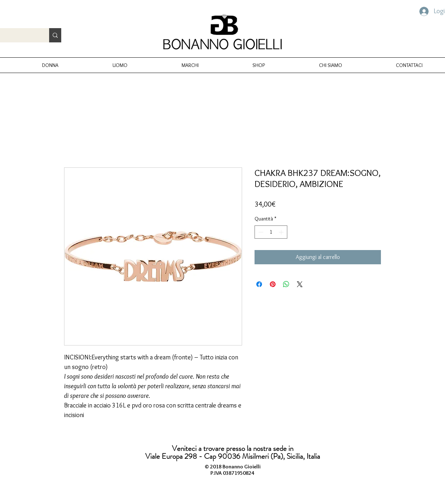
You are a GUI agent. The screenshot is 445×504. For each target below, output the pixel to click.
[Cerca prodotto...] (55, 35)
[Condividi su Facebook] (259, 284)
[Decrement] (260, 232)
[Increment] (282, 232)
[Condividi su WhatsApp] (286, 284)
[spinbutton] (271, 232)
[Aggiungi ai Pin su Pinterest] (273, 284)
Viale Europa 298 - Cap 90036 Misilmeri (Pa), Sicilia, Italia (233, 456)
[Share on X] (300, 284)
